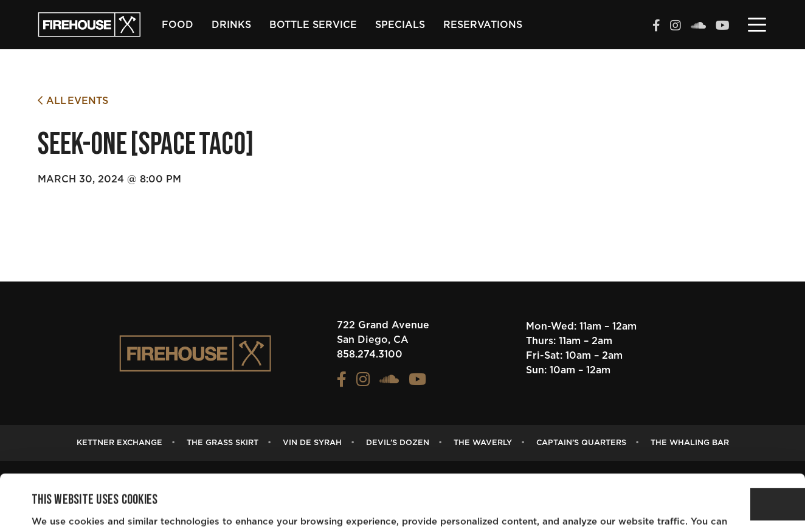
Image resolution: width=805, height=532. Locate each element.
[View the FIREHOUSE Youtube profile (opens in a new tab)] (723, 27)
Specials (400, 25)
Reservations (483, 25)
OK (703, 460)
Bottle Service (313, 25)
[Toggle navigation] (757, 24)
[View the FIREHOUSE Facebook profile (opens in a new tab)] (656, 27)
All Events (73, 101)
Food (178, 25)
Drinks (231, 25)
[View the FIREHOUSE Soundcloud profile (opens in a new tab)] (698, 27)
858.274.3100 (370, 354)
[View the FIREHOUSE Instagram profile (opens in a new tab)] (675, 27)
